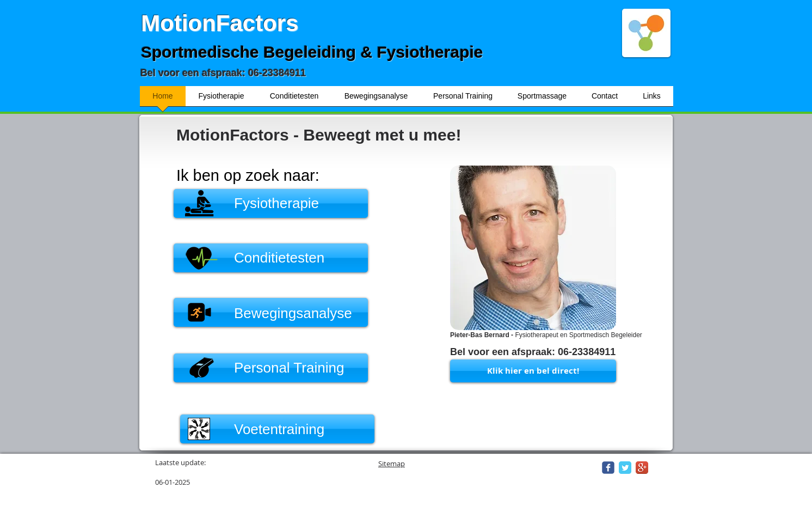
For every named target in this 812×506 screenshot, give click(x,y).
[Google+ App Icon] (642, 468)
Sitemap (392, 464)
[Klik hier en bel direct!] (533, 371)
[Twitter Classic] (625, 468)
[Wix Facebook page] (608, 468)
